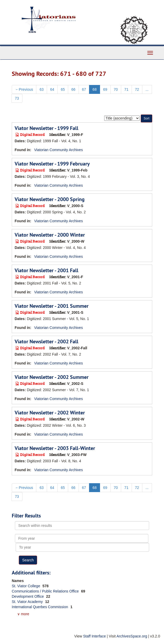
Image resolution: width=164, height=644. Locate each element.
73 (17, 98)
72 (137, 89)
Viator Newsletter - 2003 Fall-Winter (55, 448)
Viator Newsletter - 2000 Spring (50, 199)
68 (95, 89)
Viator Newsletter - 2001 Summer (52, 306)
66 (73, 89)
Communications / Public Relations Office (46, 591)
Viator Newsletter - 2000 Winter (50, 235)
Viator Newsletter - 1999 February (52, 164)
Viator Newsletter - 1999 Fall (46, 128)
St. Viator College (27, 586)
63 (42, 89)
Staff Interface (94, 636)
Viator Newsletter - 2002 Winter (50, 413)
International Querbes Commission (40, 607)
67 (84, 89)
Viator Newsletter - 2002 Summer (52, 377)
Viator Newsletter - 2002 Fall (46, 341)
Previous (24, 89)
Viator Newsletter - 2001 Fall (46, 270)
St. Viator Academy (28, 602)
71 (126, 89)
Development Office (28, 596)
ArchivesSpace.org (132, 636)
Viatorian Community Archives (58, 150)
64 (52, 89)
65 (63, 89)
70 (116, 89)
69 (105, 89)
